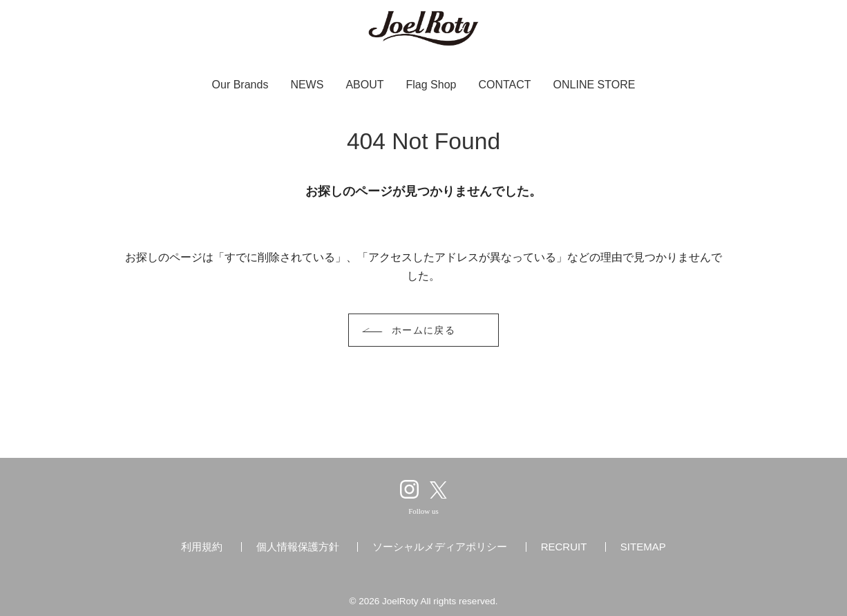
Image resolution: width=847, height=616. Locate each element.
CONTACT (504, 85)
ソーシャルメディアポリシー (440, 547)
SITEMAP (643, 547)
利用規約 (202, 547)
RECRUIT (564, 547)
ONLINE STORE (594, 85)
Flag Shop (431, 85)
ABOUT (364, 85)
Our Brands (240, 85)
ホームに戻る (424, 330)
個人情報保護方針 (298, 547)
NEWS (307, 85)
